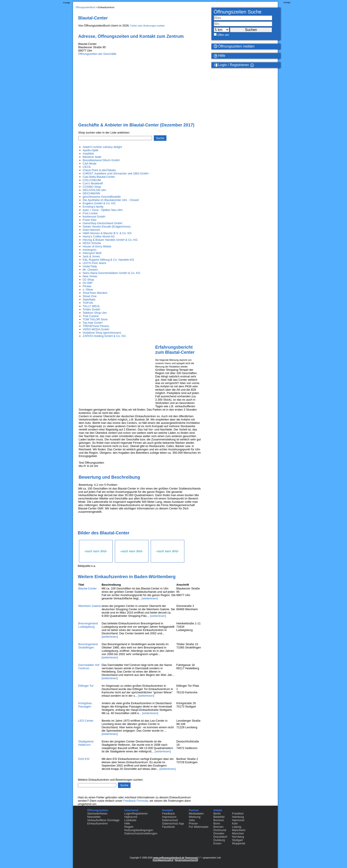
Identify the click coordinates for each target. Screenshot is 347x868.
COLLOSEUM (92, 180)
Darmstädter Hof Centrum (89, 667)
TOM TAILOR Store (95, 319)
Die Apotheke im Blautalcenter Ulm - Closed (111, 200)
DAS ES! (84, 759)
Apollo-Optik (91, 150)
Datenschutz (170, 820)
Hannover (238, 820)
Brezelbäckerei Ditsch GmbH (101, 160)
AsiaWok (88, 154)
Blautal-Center (88, 588)
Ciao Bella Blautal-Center (99, 177)
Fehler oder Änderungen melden (148, 26)
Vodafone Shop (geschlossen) (102, 333)
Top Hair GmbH (93, 323)
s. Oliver (88, 290)
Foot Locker (90, 213)
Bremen (218, 827)
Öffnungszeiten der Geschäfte (97, 54)
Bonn (217, 823)
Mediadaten (196, 814)
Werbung (195, 817)
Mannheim (239, 830)
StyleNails (89, 299)
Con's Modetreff (93, 183)
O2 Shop (88, 280)
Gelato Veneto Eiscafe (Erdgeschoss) (107, 227)
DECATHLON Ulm (94, 190)
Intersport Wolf (92, 253)
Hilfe (220, 56)
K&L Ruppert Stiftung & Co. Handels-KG (108, 260)
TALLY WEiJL (92, 306)
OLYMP (88, 283)
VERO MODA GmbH (96, 329)
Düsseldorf (220, 837)
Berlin (217, 814)
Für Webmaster (199, 827)
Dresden (219, 833)
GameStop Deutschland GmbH (103, 223)
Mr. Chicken (90, 270)
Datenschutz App (173, 823)
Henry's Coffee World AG (99, 236)
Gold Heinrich (92, 230)
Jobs (192, 820)
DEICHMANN (92, 193)
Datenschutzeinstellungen (141, 833)
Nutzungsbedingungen (139, 830)
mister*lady (90, 266)
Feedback (169, 814)
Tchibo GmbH (92, 309)
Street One (90, 296)
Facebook (169, 827)
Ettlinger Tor (86, 686)
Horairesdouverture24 (187, 860)
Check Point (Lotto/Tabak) (99, 170)
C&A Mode (90, 163)
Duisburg (219, 840)
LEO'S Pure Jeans (95, 263)
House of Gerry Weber (97, 246)
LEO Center (86, 721)
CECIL (87, 167)
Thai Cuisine (91, 316)
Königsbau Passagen (85, 705)
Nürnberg (238, 837)
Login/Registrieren (136, 814)
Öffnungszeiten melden (234, 46)
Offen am (223, 35)
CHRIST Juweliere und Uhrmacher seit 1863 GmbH (116, 173)
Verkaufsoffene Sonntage (103, 820)
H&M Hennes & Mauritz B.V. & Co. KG (107, 233)
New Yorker (90, 276)
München (238, 833)
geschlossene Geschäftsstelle (102, 197)
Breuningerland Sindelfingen (88, 646)
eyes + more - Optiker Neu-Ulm (103, 210)
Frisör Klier (90, 220)
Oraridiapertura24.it (163, 860)
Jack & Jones (91, 256)
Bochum (219, 820)
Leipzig (236, 827)
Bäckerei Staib (92, 157)
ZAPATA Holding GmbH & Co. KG (104, 336)
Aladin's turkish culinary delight (102, 147)
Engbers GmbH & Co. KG (99, 203)
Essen (217, 843)
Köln (235, 823)
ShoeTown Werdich (95, 293)
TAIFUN (88, 303)
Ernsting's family (93, 207)
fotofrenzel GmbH (94, 217)
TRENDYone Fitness (96, 326)
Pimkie (87, 286)
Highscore (131, 817)
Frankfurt (238, 814)
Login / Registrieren (231, 65)
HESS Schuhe (92, 243)
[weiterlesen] (150, 598)
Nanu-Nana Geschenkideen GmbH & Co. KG (112, 273)
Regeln (129, 827)
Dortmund (220, 830)
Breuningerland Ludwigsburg (88, 625)
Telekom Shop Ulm (95, 313)
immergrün (90, 250)
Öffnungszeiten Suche (238, 12)
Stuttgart (237, 840)
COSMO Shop (92, 187)
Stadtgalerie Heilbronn (86, 743)
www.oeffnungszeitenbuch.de (169, 858)
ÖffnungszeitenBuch (86, 7)
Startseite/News (97, 814)
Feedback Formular (136, 801)
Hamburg (238, 817)
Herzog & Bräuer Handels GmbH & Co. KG (110, 240)
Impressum (169, 817)
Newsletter (94, 817)
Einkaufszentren (97, 823)
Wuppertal (238, 843)
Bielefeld (219, 817)
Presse (193, 823)
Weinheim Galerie (90, 606)
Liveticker (130, 820)
